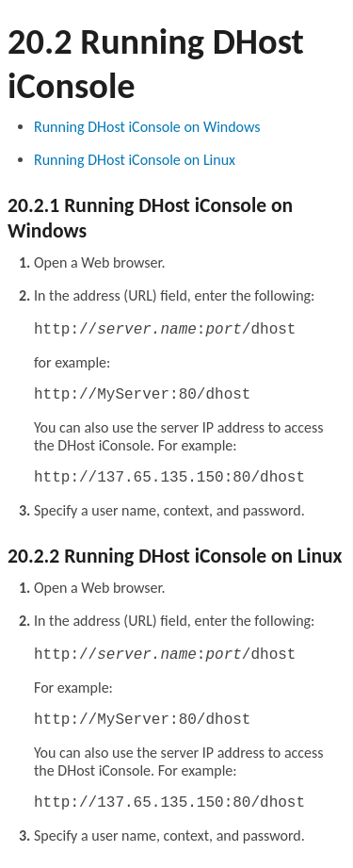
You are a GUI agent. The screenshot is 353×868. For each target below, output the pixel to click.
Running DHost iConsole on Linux (135, 160)
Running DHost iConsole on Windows (147, 127)
